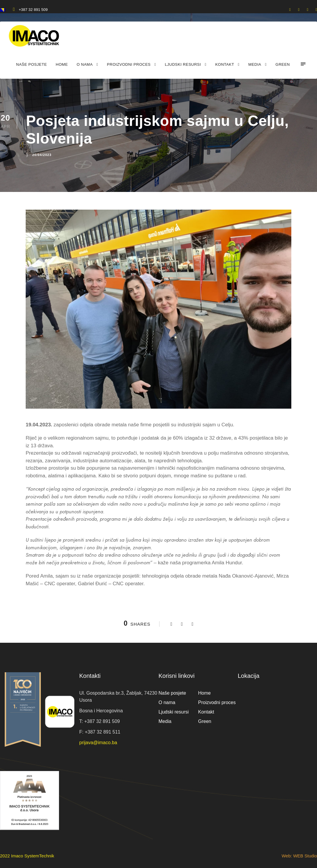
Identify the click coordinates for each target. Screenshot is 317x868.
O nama (85, 64)
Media (255, 64)
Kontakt (225, 64)
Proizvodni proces (129, 64)
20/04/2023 (42, 155)
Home (62, 64)
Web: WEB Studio (299, 856)
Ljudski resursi (183, 64)
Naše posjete (32, 64)
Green (283, 64)
